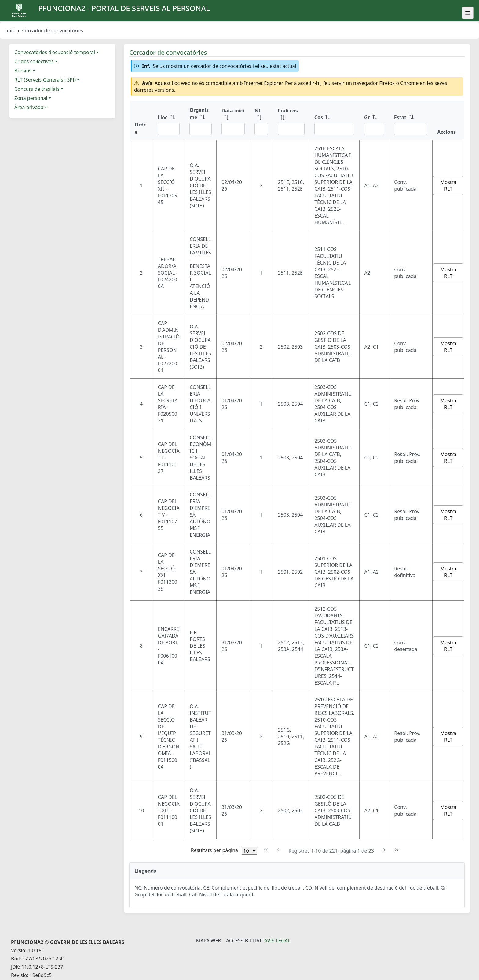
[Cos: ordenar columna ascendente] (334, 121)
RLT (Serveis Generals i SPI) (45, 80)
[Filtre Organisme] (200, 129)
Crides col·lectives (34, 61)
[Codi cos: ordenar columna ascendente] (291, 121)
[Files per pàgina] (249, 851)
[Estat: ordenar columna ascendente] (411, 121)
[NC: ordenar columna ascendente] (261, 121)
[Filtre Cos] (334, 129)
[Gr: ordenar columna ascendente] (374, 121)
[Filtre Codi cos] (291, 129)
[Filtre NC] (261, 129)
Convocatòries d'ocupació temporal (55, 52)
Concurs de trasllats (37, 89)
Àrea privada (29, 107)
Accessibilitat (244, 941)
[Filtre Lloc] (169, 129)
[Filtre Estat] (411, 129)
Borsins (23, 71)
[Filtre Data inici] (233, 129)
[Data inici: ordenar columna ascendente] (233, 121)
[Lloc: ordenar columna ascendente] (169, 121)
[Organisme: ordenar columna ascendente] (200, 121)
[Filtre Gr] (374, 129)
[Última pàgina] (397, 850)
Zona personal (31, 98)
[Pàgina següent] (384, 850)
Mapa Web (209, 941)
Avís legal (277, 941)
